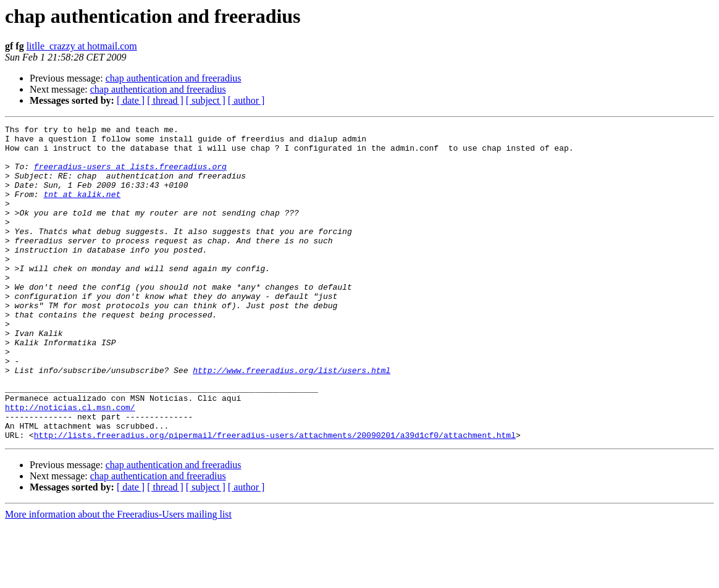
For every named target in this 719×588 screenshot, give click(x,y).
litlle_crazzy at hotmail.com (82, 46)
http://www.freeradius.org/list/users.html (292, 420)
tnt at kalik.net (82, 209)
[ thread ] (165, 100)
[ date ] (131, 100)
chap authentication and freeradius (174, 78)
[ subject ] (206, 100)
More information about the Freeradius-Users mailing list (118, 577)
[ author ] (246, 100)
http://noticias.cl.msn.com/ (70, 464)
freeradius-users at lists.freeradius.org (130, 175)
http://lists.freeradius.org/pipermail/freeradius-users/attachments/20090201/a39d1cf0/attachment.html (275, 498)
